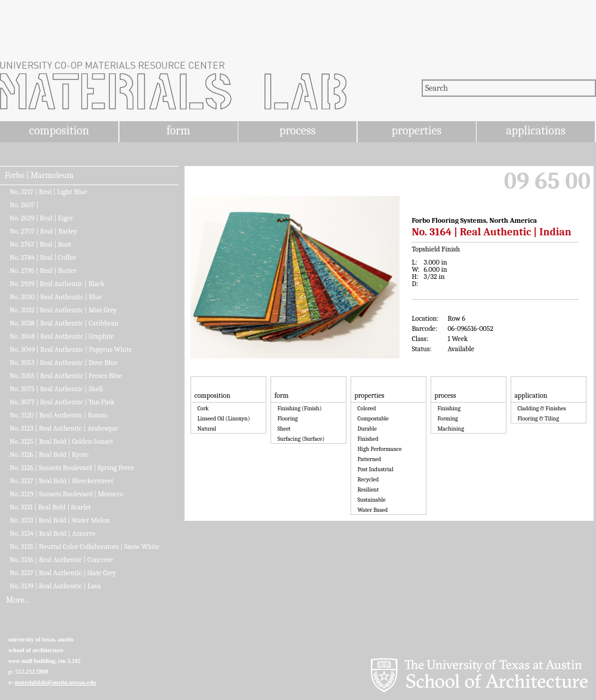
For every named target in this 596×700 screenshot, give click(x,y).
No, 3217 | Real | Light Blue (48, 192)
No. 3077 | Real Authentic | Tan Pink (62, 402)
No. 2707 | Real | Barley (43, 231)
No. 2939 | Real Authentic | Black (57, 284)
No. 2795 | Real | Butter (43, 271)
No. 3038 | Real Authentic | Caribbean (64, 323)
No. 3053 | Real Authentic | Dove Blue (64, 363)
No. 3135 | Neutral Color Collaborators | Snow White (85, 547)
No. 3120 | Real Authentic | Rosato (59, 415)
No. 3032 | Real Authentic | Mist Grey (63, 310)
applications (536, 131)
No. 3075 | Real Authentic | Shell (56, 389)
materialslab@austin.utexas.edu (55, 682)
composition (59, 131)
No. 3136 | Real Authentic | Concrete (61, 560)
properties (417, 131)
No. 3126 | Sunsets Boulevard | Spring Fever (72, 468)
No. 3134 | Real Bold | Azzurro (53, 533)
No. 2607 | (24, 205)
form (179, 131)
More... (18, 600)
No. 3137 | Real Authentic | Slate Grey (63, 573)
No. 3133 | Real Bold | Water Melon (60, 520)
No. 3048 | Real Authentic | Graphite (62, 336)
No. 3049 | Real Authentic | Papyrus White (71, 349)
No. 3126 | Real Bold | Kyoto (49, 455)
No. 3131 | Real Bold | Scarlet (50, 507)
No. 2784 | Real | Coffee (43, 257)
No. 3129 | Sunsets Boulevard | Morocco (66, 494)
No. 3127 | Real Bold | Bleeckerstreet (62, 481)
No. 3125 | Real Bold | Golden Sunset (61, 441)
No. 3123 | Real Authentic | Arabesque (64, 428)
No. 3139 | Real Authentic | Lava (55, 586)
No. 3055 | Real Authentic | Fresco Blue (66, 376)
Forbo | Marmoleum (39, 176)
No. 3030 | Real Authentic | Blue (56, 297)
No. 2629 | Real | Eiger (41, 218)
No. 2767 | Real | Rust (40, 244)
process (298, 131)
